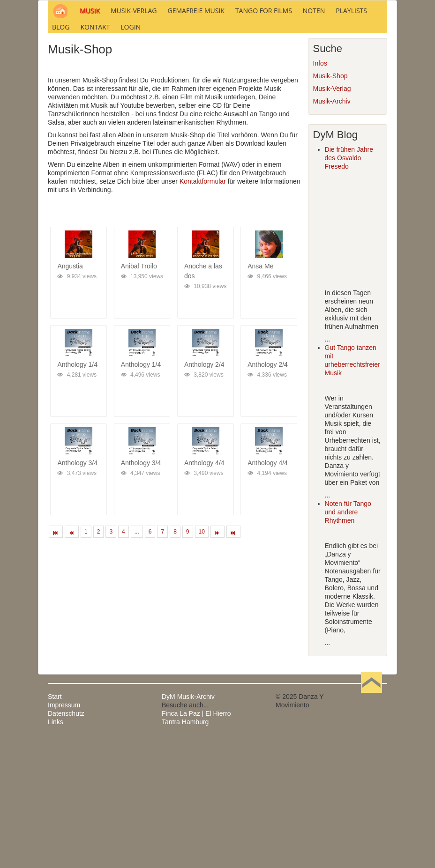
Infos (320, 190)
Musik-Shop (330, 202)
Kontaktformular (203, 308)
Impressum (64, 831)
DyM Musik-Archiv (188, 823)
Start (55, 823)
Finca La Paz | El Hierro (196, 840)
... (137, 658)
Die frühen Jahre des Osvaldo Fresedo (349, 284)
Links (56, 848)
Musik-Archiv (332, 228)
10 (202, 658)
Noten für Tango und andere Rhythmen (348, 638)
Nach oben (371, 823)
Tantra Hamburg (185, 848)
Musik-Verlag (332, 215)
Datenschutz (66, 840)
